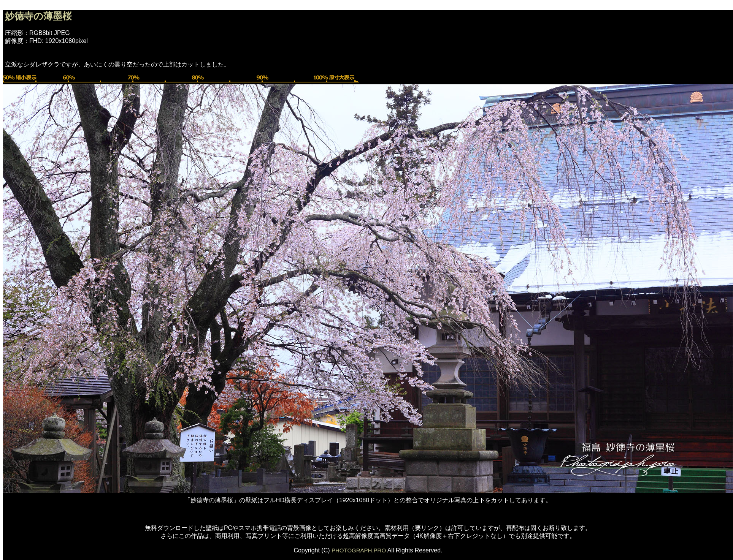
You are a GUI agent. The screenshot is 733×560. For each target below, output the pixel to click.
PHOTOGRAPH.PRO (359, 550)
